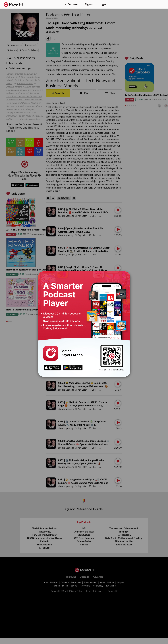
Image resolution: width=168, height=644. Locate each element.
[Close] (124, 278)
